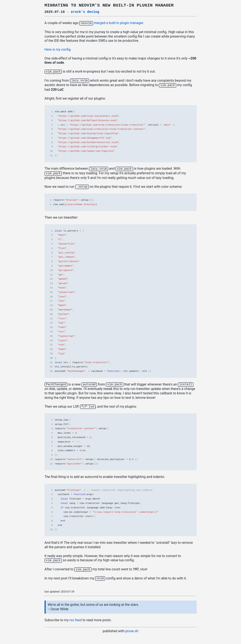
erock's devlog (85, 12)
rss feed (76, 618)
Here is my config (58, 49)
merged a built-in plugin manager (118, 23)
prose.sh (132, 628)
